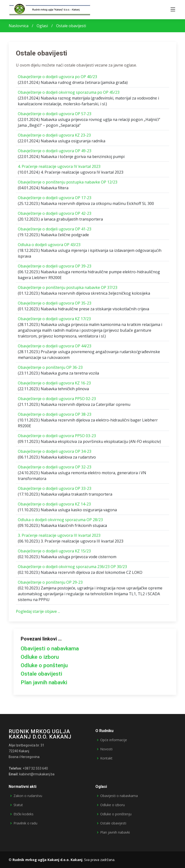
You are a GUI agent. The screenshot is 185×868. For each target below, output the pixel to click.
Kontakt (106, 758)
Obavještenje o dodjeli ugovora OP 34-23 (55, 453)
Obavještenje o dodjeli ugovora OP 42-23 (55, 215)
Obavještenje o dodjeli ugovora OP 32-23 (55, 469)
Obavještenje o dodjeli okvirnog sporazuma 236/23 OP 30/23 (72, 569)
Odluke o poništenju (116, 814)
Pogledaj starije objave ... (38, 613)
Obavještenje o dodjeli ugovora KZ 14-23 (54, 506)
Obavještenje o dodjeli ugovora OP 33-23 (55, 490)
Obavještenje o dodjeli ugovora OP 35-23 (55, 305)
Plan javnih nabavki (44, 685)
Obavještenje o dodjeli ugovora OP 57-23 (55, 116)
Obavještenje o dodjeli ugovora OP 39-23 (55, 268)
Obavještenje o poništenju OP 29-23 (50, 584)
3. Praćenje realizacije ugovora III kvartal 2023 (59, 537)
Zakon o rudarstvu (28, 796)
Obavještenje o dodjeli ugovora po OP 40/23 (57, 79)
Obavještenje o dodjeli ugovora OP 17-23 (55, 200)
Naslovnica (19, 26)
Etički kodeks (23, 814)
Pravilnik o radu (25, 823)
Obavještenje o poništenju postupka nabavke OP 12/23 (68, 184)
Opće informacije (114, 740)
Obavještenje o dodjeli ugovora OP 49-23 (55, 153)
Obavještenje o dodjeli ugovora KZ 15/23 (54, 553)
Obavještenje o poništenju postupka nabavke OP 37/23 (68, 289)
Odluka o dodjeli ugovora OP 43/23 (49, 247)
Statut (18, 805)
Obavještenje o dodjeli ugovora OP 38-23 (55, 416)
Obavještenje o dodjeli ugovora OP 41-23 (55, 231)
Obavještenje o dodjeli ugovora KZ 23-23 (54, 137)
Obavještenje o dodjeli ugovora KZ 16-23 (54, 385)
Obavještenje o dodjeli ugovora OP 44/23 (55, 348)
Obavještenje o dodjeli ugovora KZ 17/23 (54, 321)
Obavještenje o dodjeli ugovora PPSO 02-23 (57, 401)
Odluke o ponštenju (44, 668)
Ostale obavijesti (41, 676)
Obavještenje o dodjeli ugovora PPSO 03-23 (57, 438)
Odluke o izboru (40, 659)
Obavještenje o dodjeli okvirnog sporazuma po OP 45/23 (69, 94)
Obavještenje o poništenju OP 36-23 (50, 369)
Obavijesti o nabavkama (50, 651)
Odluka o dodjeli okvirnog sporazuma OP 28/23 (60, 522)
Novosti (106, 749)
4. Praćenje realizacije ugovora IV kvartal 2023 (59, 168)
